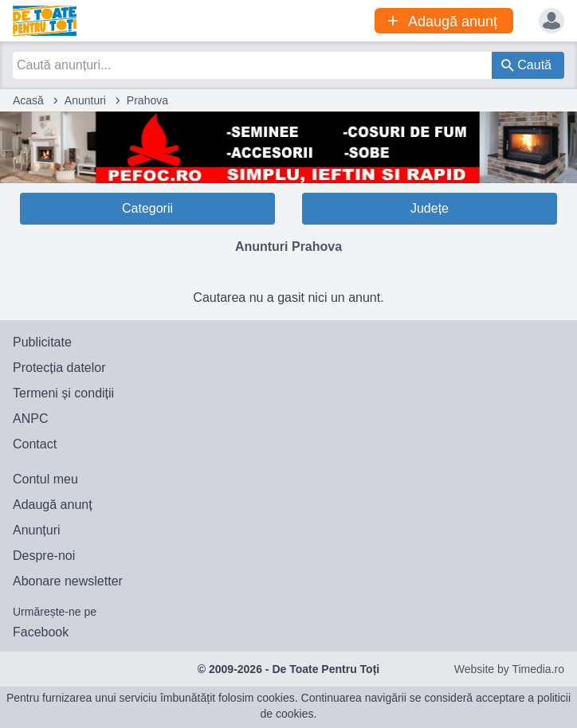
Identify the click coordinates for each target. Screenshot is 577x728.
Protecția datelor (59, 368)
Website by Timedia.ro (509, 669)
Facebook (41, 632)
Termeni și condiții (63, 393)
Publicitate (42, 342)
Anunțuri (37, 530)
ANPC (30, 419)
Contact (35, 444)
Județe (430, 208)
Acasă (28, 100)
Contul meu (45, 479)
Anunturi (85, 100)
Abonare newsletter (68, 581)
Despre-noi (44, 556)
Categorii (147, 208)
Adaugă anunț (53, 505)
